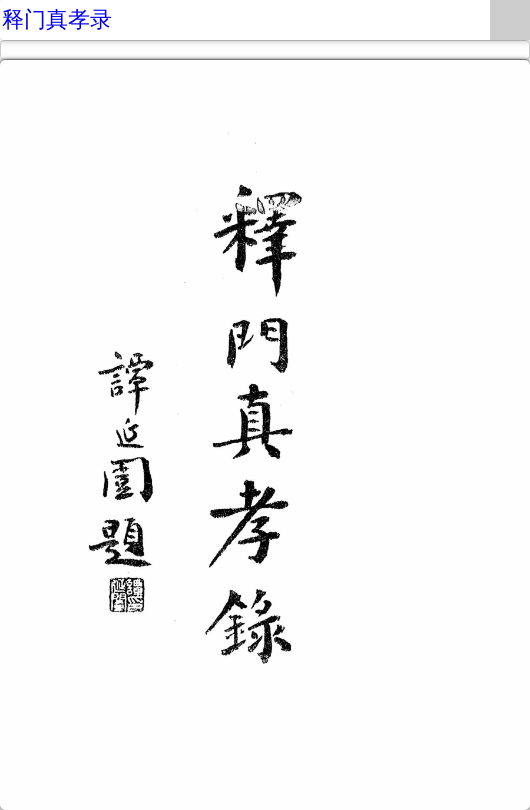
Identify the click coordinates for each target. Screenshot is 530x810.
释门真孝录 (57, 19)
